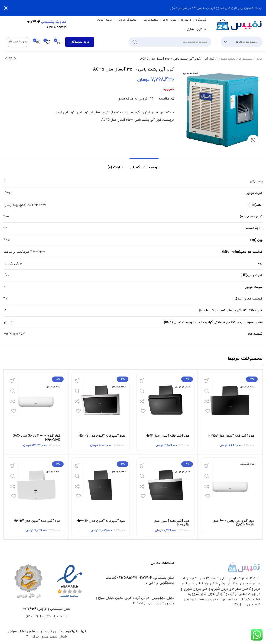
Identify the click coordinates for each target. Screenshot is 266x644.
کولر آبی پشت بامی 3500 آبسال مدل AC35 (131, 120)
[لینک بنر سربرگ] (140, 8)
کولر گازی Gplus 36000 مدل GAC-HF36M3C (36, 438)
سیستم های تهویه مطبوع (235, 59)
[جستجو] (170, 42)
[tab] (144, 165)
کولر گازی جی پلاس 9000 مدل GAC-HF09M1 (234, 523)
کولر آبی (208, 59)
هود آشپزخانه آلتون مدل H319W (37, 521)
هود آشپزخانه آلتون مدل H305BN (172, 523)
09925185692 (56, 27)
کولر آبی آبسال (65, 112)
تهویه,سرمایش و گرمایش (146, 112)
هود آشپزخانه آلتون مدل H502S (102, 436)
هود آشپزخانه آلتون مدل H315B (231, 436)
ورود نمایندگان (80, 42)
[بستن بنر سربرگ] (6, 8)
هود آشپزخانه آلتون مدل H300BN (101, 521)
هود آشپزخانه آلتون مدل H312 (168, 436)
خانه (259, 59)
